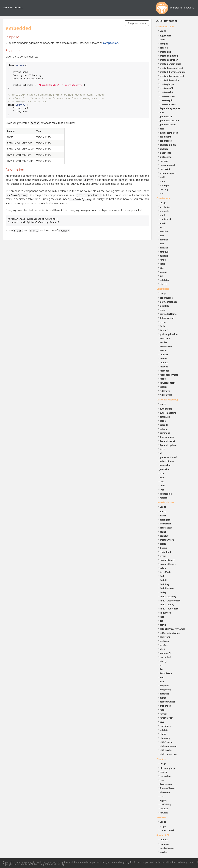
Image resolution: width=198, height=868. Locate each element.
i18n (162, 796)
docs (162, 112)
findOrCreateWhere (170, 601)
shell (162, 177)
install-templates (169, 133)
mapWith (165, 685)
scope (163, 379)
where (163, 734)
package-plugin (168, 145)
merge (163, 698)
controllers (165, 776)
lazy (162, 473)
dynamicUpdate (168, 445)
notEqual (164, 252)
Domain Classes (165, 502)
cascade (164, 425)
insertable (165, 465)
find (162, 576)
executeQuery (167, 560)
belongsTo (165, 520)
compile (164, 44)
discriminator (167, 437)
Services (161, 817)
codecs (163, 772)
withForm (165, 391)
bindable (164, 211)
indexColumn (167, 461)
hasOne (164, 645)
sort (162, 481)
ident (162, 649)
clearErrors (166, 524)
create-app (165, 52)
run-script (165, 169)
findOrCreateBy (168, 597)
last (162, 665)
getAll (163, 625)
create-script (166, 92)
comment (165, 433)
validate (164, 730)
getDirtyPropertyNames (172, 629)
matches (164, 231)
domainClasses (168, 788)
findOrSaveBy (167, 605)
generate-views (168, 125)
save (162, 722)
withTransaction (168, 754)
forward (164, 330)
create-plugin (167, 84)
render (163, 359)
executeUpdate (168, 564)
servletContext (168, 383)
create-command (169, 56)
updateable (166, 494)
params (164, 350)
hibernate (165, 792)
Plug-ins (161, 759)
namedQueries (168, 702)
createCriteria (167, 540)
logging (164, 800)
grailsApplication (169, 334)
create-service (167, 96)
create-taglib (166, 100)
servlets (164, 813)
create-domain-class (170, 64)
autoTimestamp (168, 413)
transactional (167, 830)
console (164, 48)
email (163, 223)
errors (163, 322)
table (162, 486)
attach (163, 516)
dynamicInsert (167, 441)
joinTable (165, 469)
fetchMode (165, 572)
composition (111, 43)
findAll (163, 580)
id (161, 453)
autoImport (166, 409)
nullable (164, 256)
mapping (164, 694)
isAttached (165, 657)
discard (164, 548)
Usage (163, 31)
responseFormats (169, 375)
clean (162, 40)
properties (165, 706)
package (164, 149)
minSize (164, 248)
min (162, 244)
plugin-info (165, 153)
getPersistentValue (170, 633)
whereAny (165, 738)
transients (165, 726)
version (164, 498)
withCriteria (166, 742)
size (162, 268)
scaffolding (165, 804)
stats (162, 181)
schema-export (168, 173)
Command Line (165, 26)
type (162, 490)
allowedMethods (169, 302)
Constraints (163, 198)
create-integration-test (172, 76)
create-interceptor (169, 80)
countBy (164, 536)
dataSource (166, 784)
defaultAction (167, 318)
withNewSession (168, 746)
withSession (166, 750)
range (163, 260)
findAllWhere (167, 588)
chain (163, 310)
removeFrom (166, 718)
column (164, 429)
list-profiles (166, 141)
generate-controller (170, 120)
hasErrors (165, 338)
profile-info (166, 157)
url (161, 276)
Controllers (163, 289)
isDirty (163, 661)
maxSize (164, 240)
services (164, 809)
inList (163, 227)
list (161, 669)
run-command (167, 165)
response (165, 371)
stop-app (164, 185)
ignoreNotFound (168, 457)
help (162, 129)
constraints (166, 528)
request (164, 362)
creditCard (165, 219)
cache (163, 421)
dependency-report (170, 108)
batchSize (165, 417)
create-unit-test (168, 104)
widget (163, 284)
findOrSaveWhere (169, 609)
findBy (163, 592)
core (162, 780)
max (162, 236)
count (163, 532)
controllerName (168, 314)
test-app (164, 189)
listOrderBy (166, 673)
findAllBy (164, 584)
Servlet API (163, 835)
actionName (166, 298)
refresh (164, 714)
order (163, 478)
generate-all (166, 117)
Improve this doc (137, 23)
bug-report (165, 36)
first (162, 617)
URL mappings (167, 768)
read (162, 710)
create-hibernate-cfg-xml (173, 72)
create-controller (169, 60)
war (162, 193)
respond (164, 367)
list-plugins (166, 137)
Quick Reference (167, 21)
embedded (165, 552)
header (163, 342)
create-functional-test (171, 68)
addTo (163, 511)
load (162, 677)
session (164, 387)
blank (163, 215)
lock (162, 682)
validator (165, 280)
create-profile (167, 88)
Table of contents (13, 7)
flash (162, 326)
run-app (164, 161)
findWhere (165, 613)
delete (163, 544)
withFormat (166, 395)
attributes (165, 207)
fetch (162, 449)
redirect (164, 354)
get (161, 621)
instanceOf (165, 653)
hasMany (165, 641)
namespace (166, 346)
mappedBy (165, 690)
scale (162, 264)
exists (163, 568)
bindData (165, 306)
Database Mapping (167, 400)
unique (163, 272)
